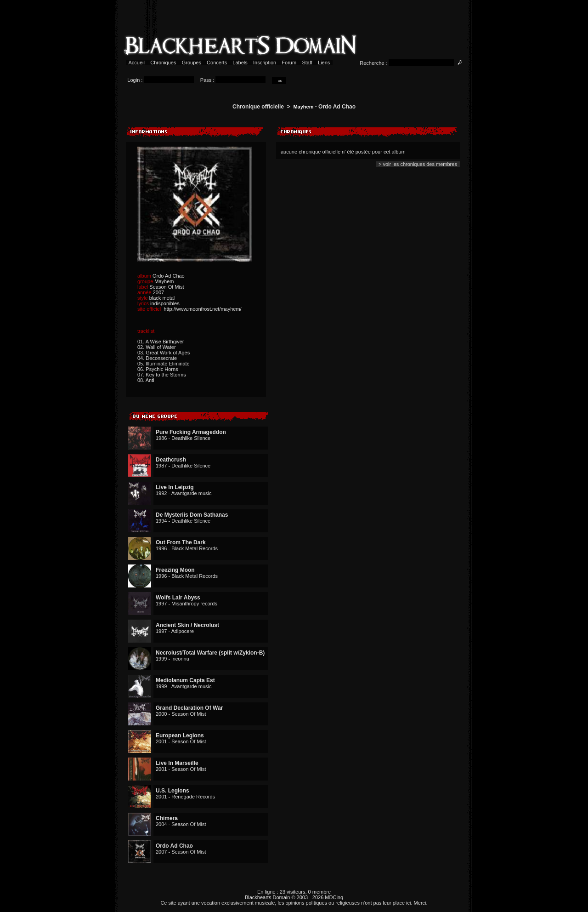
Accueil (137, 63)
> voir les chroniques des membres (418, 164)
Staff (307, 63)
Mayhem (303, 107)
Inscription (265, 63)
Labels (240, 63)
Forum (289, 63)
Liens (324, 63)
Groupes (192, 63)
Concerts (217, 63)
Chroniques (163, 63)
